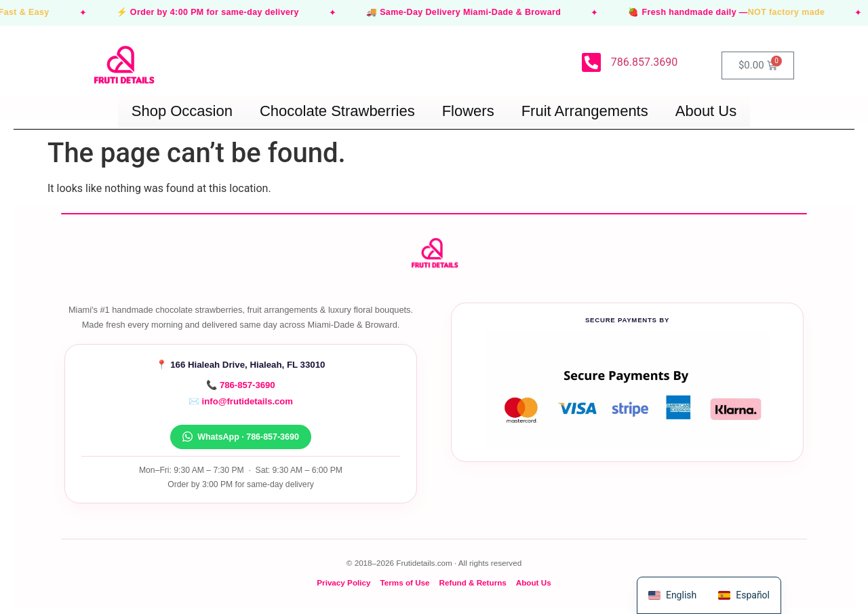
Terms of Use (405, 582)
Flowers (468, 111)
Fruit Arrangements (585, 111)
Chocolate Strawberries (337, 111)
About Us (706, 111)
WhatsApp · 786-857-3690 (241, 437)
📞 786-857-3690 (240, 385)
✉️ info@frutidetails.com (241, 401)
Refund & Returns (473, 582)
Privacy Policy (343, 582)
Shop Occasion (182, 111)
